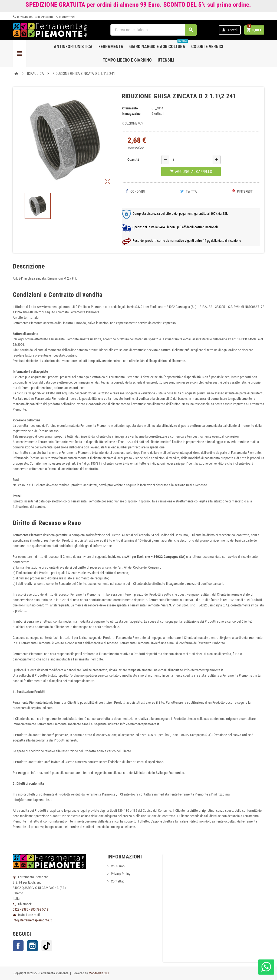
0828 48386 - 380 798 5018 (33, 17)
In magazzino (131, 114)
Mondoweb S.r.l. (99, 973)
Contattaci (65, 17)
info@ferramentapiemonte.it (32, 920)
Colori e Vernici (207, 47)
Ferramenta (111, 47)
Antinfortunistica (73, 47)
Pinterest (242, 191)
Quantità (133, 160)
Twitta (189, 191)
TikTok (47, 946)
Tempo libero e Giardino (127, 60)
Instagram (32, 946)
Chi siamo (118, 866)
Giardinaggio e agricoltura (159, 45)
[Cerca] (154, 30)
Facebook (18, 946)
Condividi (135, 191)
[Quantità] (191, 160)
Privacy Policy (121, 874)
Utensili (166, 60)
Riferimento (130, 108)
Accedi (230, 30)
